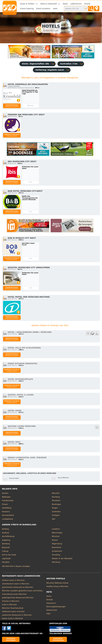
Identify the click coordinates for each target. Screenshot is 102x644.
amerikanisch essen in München (16, 584)
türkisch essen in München (13, 580)
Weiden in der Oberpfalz (62, 558)
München (56, 493)
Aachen (5, 493)
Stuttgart (56, 515)
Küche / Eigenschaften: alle (36, 64)
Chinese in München (11, 601)
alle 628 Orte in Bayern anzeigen (16, 566)
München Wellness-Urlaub (57, 583)
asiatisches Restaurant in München (17, 615)
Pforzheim (56, 500)
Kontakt (50, 600)
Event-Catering (27, 9)
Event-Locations (43, 9)
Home (49, 596)
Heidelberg (7, 508)
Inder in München (9, 605)
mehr (55, 9)
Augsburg (6, 540)
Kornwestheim (8, 515)
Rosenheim (57, 547)
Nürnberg (56, 497)
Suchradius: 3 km (69, 64)
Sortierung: (50, 70)
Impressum (51, 603)
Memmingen (57, 533)
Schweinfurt (57, 551)
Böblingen (6, 497)
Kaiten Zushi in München (13, 618)
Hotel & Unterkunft (49, 4)
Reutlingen (56, 504)
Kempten (6, 562)
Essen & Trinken (27, 4)
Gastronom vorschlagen (11, 639)
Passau (55, 540)
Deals (65, 4)
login (48, 613)
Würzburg (56, 562)
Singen (55, 508)
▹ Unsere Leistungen (14, 86)
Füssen (5, 504)
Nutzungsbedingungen (56, 607)
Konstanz (6, 512)
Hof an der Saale (9, 555)
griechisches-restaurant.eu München (17, 587)
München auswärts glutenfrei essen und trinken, (22, 591)
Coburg (5, 551)
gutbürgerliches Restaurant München (18, 598)
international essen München (14, 594)
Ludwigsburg (7, 519)
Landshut (56, 529)
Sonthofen (56, 512)
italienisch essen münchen (13, 611)
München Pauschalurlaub (13, 608)
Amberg (5, 529)
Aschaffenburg (8, 536)
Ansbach (6, 533)
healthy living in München (57, 586)
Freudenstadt (8, 500)
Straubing (56, 555)
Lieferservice (76, 4)
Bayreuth (6, 547)
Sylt (53, 519)
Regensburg (57, 544)
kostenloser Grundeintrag (58, 639)
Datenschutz (52, 610)
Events (87, 4)
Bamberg (6, 544)
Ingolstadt (6, 558)
